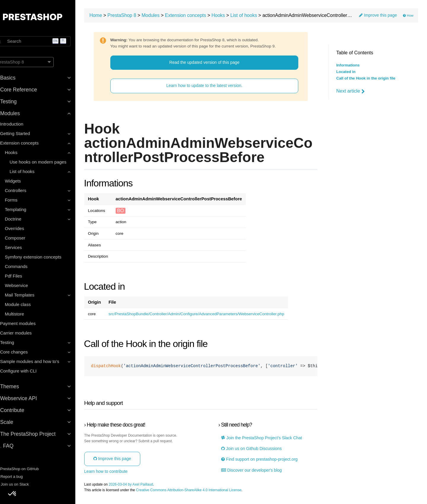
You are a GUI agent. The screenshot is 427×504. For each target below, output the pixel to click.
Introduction (22, 124)
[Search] (44, 41)
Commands (27, 266)
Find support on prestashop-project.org (266, 461)
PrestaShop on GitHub (27, 469)
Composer (25, 238)
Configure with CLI (29, 371)
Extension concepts (200, 16)
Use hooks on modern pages (48, 162)
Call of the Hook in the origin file (366, 78)
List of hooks (258, 16)
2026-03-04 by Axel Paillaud (145, 486)
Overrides (25, 228)
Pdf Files (24, 276)
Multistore (25, 314)
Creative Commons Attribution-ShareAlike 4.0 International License (203, 491)
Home (110, 16)
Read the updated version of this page (211, 64)
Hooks (232, 16)
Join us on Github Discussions (258, 450)
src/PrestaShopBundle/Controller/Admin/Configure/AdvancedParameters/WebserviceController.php (211, 315)
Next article (350, 91)
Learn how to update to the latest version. (211, 87)
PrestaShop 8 (136, 16)
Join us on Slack (22, 484)
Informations (348, 65)
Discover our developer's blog (258, 471)
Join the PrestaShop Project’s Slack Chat (268, 439)
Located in (346, 72)
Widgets (23, 181)
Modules (165, 16)
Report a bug (19, 477)
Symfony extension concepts (43, 257)
